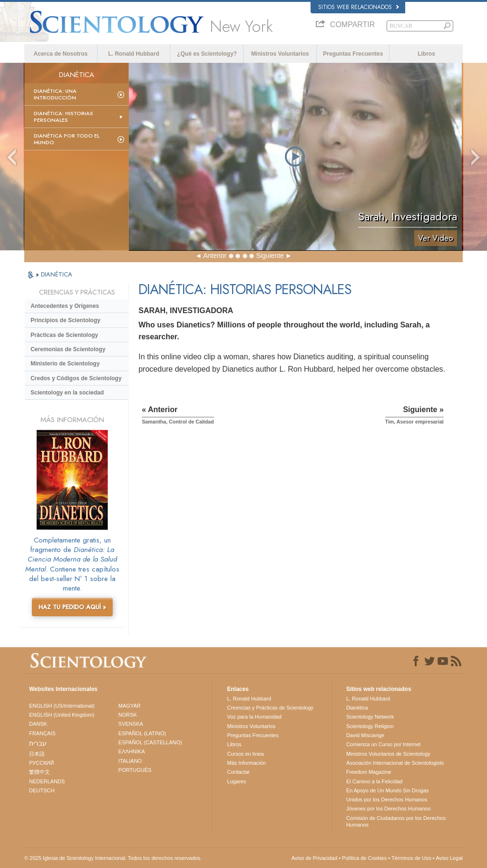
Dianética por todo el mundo (67, 139)
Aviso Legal (449, 858)
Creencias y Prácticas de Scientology (270, 708)
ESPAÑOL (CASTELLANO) (150, 742)
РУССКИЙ (41, 763)
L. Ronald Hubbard (133, 54)
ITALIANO (130, 761)
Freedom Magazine (369, 772)
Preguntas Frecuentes (353, 54)
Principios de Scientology (65, 320)
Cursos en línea (245, 754)
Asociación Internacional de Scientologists (395, 763)
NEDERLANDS (47, 781)
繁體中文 (39, 772)
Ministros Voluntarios (280, 54)
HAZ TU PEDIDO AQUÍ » (72, 607)
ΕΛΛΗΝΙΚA (132, 751)
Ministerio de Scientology (65, 364)
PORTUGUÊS (135, 770)
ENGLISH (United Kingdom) (62, 715)
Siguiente (270, 256)
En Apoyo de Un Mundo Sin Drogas (388, 790)
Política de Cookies (364, 858)
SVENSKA (131, 724)
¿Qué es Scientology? (207, 54)
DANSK (38, 724)
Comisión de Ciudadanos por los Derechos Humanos (396, 821)
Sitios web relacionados (359, 7)
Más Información (246, 763)
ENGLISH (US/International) (62, 706)
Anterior (215, 256)
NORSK (128, 715)
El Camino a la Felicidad (375, 781)
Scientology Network (370, 717)
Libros (426, 54)
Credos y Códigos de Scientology (76, 378)
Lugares (236, 781)
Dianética (357, 708)
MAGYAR (130, 706)
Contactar (238, 772)
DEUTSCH (42, 790)
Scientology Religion (370, 726)
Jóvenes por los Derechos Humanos (388, 809)
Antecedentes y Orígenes (65, 306)
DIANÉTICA (57, 274)
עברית (38, 743)
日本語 (37, 754)
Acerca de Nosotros (61, 54)
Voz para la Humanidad (254, 717)
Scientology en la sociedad (67, 393)
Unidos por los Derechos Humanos (387, 799)
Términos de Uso (411, 858)
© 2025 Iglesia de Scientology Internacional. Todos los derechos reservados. (113, 858)
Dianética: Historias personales (63, 117)
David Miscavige (365, 735)
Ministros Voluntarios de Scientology (388, 754)
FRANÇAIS (42, 733)
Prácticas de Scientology (64, 335)
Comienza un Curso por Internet (384, 744)
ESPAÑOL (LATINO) (142, 733)
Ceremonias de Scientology (68, 349)
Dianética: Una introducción (55, 94)
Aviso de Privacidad (314, 858)
